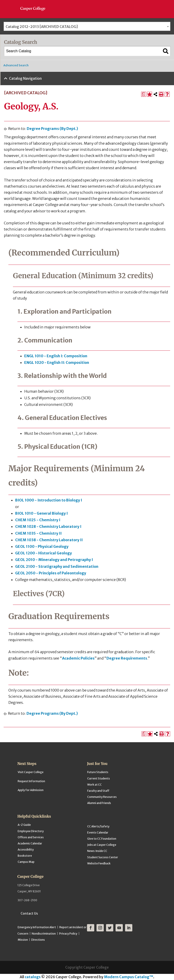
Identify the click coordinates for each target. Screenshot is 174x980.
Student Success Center (103, 857)
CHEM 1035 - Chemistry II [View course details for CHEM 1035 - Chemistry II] (38, 533)
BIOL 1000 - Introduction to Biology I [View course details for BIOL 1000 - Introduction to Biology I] (49, 500)
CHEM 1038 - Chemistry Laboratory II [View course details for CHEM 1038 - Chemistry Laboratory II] (49, 540)
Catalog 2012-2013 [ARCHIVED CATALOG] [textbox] (42, 27)
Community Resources (102, 797)
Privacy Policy (68, 934)
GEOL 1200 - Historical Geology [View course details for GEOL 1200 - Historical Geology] (43, 553)
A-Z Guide (24, 825)
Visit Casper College (31, 772)
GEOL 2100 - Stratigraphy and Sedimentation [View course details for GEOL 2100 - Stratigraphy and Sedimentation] (57, 566)
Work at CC (94, 785)
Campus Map (26, 862)
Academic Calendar (30, 843)
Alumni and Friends (99, 803)
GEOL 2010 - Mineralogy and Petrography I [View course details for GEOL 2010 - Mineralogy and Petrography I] (54, 560)
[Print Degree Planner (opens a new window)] (144, 94)
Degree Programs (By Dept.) (52, 129)
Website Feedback (99, 863)
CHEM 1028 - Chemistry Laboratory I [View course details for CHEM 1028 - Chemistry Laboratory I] (48, 526)
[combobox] (87, 26)
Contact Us (29, 913)
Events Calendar (98, 832)
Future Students (98, 772)
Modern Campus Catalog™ (129, 977)
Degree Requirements (127, 658)
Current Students (99, 778)
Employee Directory (31, 831)
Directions (38, 940)
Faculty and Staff (98, 791)
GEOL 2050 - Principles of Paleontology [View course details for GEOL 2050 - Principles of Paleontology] (51, 573)
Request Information (31, 781)
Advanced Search (16, 65)
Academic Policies (78, 658)
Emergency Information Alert (37, 927)
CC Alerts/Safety (98, 826)
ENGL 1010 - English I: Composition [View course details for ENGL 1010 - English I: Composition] (56, 356)
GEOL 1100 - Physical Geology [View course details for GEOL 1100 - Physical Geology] (42, 546)
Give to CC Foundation (102, 839)
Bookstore (25, 856)
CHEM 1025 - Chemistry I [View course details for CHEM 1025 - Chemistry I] (38, 520)
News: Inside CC (97, 851)
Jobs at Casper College (102, 845)
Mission (23, 940)
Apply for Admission (31, 790)
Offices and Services (31, 837)
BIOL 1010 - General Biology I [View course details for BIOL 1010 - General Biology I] (41, 513)
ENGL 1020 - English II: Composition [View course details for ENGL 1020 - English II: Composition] (57, 362)
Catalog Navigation (25, 78)
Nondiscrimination (44, 934)
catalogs (33, 977)
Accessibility (26, 850)
